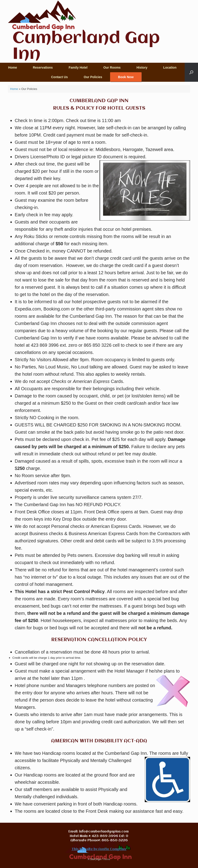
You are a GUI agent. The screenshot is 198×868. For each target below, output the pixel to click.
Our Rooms (112, 67)
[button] (191, 72)
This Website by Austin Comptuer (99, 849)
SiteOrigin (96, 859)
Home (13, 67)
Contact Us (59, 77)
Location (170, 67)
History (142, 67)
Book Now (126, 77)
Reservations (43, 67)
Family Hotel (78, 67)
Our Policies (93, 77)
